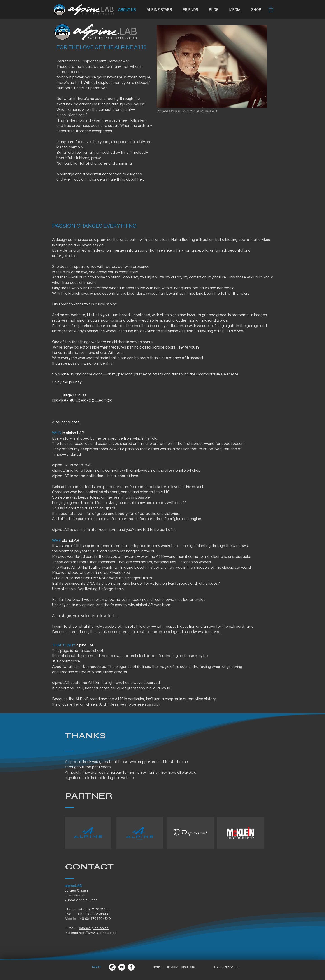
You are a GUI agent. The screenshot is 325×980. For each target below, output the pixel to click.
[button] (271, 10)
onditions (189, 967)
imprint (159, 967)
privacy (172, 967)
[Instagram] (112, 967)
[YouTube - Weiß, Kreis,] (122, 967)
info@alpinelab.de (94, 928)
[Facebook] (131, 967)
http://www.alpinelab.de (98, 933)
